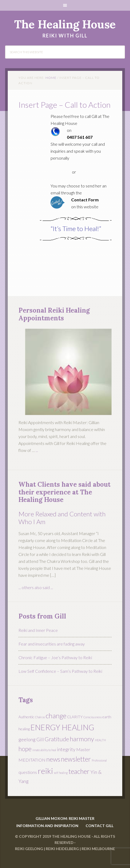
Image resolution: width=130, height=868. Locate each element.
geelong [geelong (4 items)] (27, 739)
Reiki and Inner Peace (38, 630)
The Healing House (65, 24)
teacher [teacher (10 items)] (79, 771)
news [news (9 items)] (53, 759)
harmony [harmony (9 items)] (82, 739)
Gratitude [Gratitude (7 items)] (57, 739)
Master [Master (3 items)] (83, 749)
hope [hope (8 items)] (25, 749)
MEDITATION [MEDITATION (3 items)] (32, 760)
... (37, 450)
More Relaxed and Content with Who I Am (62, 518)
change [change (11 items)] (56, 716)
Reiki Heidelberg (62, 849)
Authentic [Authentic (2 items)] (26, 717)
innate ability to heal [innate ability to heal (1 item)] (44, 750)
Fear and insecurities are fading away (52, 644)
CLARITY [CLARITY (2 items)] (75, 717)
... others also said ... (36, 587)
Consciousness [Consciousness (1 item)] (93, 717)
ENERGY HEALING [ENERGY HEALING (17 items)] (62, 727)
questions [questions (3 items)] (28, 772)
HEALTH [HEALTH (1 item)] (100, 740)
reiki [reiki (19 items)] (45, 771)
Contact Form (85, 200)
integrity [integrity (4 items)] (66, 749)
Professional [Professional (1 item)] (99, 760)
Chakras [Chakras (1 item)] (40, 717)
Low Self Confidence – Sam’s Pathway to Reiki (60, 671)
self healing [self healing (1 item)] (61, 773)
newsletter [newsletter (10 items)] (76, 759)
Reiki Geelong (29, 849)
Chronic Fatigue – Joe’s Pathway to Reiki (55, 657)
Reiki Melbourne (98, 849)
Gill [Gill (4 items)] (40, 739)
